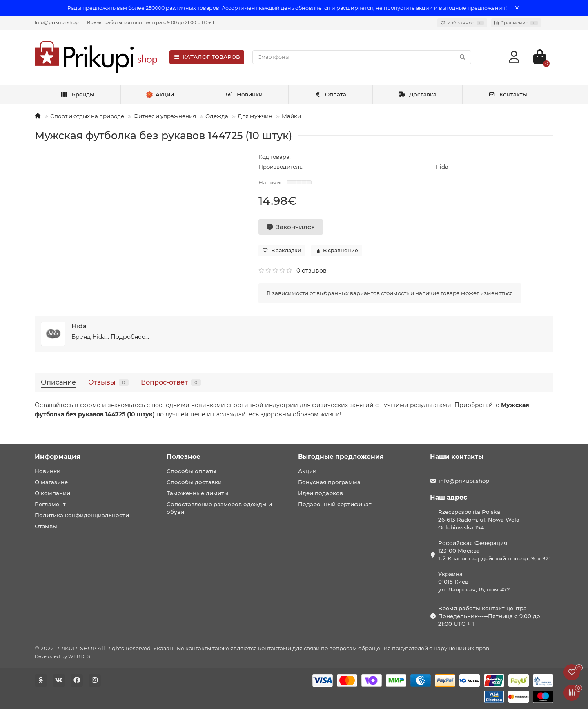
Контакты (508, 94)
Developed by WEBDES (62, 656)
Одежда (217, 116)
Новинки (244, 94)
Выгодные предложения (341, 457)
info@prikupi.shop (464, 481)
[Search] (362, 57)
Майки (291, 116)
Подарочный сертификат (335, 504)
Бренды (77, 94)
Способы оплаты (192, 471)
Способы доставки (194, 482)
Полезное (184, 457)
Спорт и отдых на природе (87, 116)
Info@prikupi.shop (57, 22)
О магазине (51, 482)
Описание (58, 382)
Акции (307, 471)
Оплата (331, 94)
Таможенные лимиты (198, 493)
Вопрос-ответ (171, 382)
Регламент (50, 504)
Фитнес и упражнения (165, 116)
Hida (442, 167)
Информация (58, 457)
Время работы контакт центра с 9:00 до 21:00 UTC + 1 (150, 22)
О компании (52, 493)
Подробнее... (130, 337)
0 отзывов (312, 271)
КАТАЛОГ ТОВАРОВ (207, 57)
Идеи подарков (321, 493)
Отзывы (108, 382)
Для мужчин (255, 116)
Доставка (417, 94)
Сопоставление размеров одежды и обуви (219, 508)
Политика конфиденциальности (82, 515)
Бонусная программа (329, 482)
